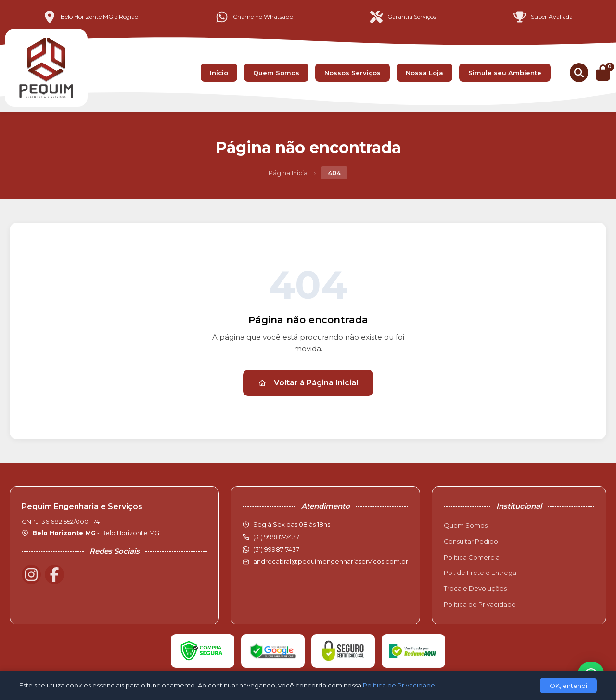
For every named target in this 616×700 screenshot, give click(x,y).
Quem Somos (276, 73)
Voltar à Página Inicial (308, 383)
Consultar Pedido (471, 541)
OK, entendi (568, 686)
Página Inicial (289, 173)
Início (219, 73)
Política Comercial (472, 557)
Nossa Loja (424, 73)
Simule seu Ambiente (505, 73)
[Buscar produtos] (579, 73)
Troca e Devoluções (475, 588)
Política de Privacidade (480, 604)
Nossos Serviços (353, 73)
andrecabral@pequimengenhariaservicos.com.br (331, 561)
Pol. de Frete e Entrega (480, 573)
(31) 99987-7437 (276, 549)
